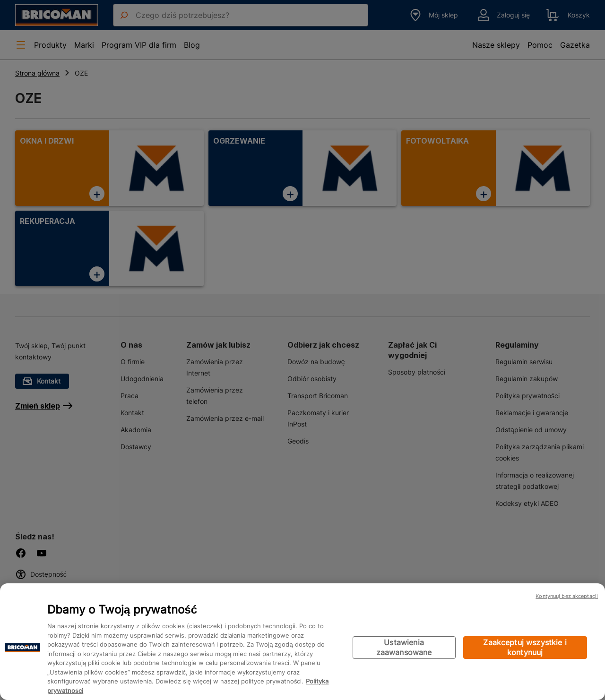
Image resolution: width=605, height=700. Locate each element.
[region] (302, 642)
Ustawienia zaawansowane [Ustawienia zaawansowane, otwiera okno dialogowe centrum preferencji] (404, 647)
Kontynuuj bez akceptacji (567, 596)
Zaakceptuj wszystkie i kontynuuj (525, 647)
